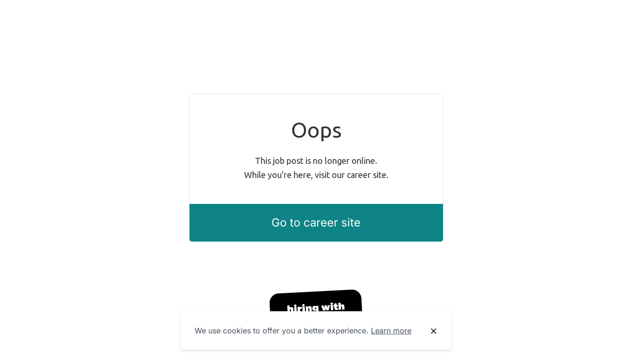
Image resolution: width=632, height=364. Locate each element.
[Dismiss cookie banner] (434, 331)
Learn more (391, 331)
